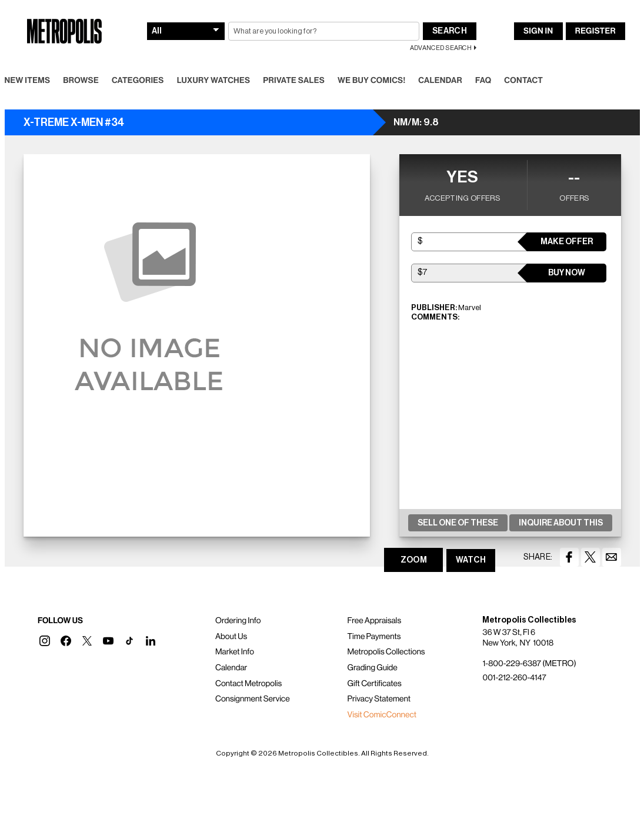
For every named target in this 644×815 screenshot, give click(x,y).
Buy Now (567, 273)
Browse (81, 81)
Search (450, 31)
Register (595, 31)
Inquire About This (561, 523)
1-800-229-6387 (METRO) (529, 664)
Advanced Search (441, 48)
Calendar (440, 81)
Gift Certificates (375, 684)
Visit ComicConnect (382, 715)
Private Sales (294, 81)
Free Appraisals (375, 621)
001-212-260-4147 (514, 678)
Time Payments (374, 637)
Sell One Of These (458, 523)
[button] (45, 641)
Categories (138, 81)
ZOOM (414, 560)
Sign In (538, 31)
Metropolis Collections (386, 652)
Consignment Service (253, 699)
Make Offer (567, 242)
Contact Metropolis (248, 684)
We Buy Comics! (371, 81)
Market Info (235, 652)
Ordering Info (238, 621)
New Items (28, 81)
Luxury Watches (214, 81)
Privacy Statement (379, 699)
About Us (231, 637)
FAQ (483, 81)
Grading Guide (373, 668)
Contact (523, 81)
